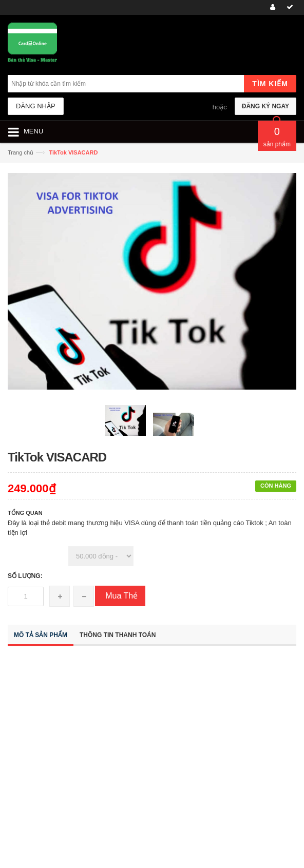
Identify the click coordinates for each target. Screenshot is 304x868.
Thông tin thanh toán (118, 635)
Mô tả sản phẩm (41, 635)
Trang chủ (21, 152)
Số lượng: (25, 576)
